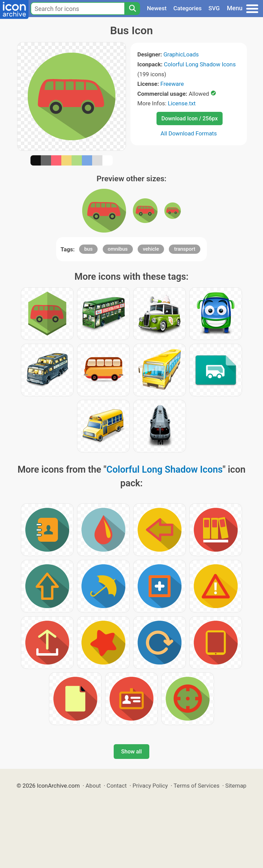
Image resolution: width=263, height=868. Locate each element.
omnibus (118, 249)
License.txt (182, 103)
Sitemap (236, 786)
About (93, 786)
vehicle (151, 249)
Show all (131, 752)
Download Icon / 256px (189, 119)
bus (89, 249)
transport (185, 249)
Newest (157, 8)
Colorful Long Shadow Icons (200, 64)
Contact (117, 786)
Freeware (172, 84)
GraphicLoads (181, 54)
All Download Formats (189, 133)
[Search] (132, 9)
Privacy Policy (150, 786)
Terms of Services (197, 786)
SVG (214, 8)
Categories (187, 8)
